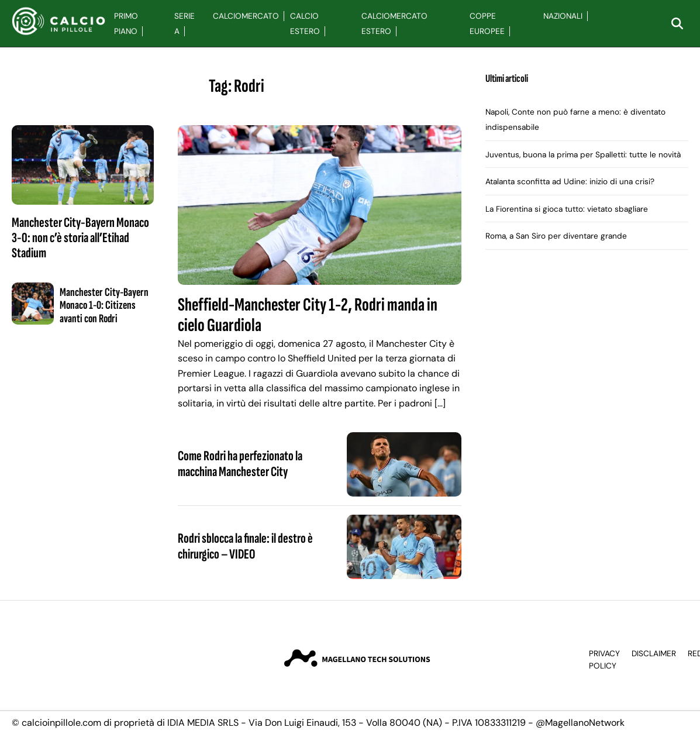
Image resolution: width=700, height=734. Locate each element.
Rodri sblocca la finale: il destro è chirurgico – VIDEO (245, 546)
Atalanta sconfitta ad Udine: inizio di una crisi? (570, 182)
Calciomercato (246, 16)
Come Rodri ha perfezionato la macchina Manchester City (240, 464)
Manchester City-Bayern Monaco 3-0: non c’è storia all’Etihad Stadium (80, 238)
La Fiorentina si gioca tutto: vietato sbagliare (567, 209)
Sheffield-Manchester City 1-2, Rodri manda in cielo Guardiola (308, 315)
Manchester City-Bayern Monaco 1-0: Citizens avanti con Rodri (104, 306)
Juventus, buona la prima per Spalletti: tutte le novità (583, 155)
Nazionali (563, 16)
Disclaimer (654, 654)
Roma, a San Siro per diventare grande (556, 236)
